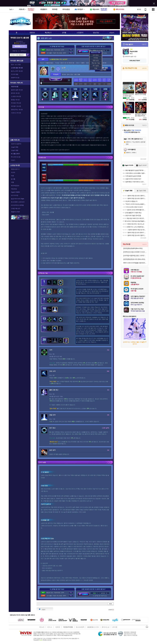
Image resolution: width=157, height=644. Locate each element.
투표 (71, 50)
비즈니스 (50, 627)
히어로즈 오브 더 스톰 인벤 (20, 38)
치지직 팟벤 (15, 74)
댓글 (96, 68)
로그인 (139, 9)
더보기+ (144, 44)
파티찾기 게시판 (16, 106)
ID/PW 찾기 (24, 51)
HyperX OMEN (15, 192)
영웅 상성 (96, 60)
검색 (28, 55)
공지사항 (115, 627)
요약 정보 (96, 55)
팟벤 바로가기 (15, 169)
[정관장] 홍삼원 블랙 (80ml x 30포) (133, 248)
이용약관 (58, 627)
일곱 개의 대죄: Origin (17, 199)
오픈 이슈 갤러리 (16, 144)
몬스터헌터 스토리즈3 (18, 202)
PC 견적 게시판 (16, 157)
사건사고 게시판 (16, 113)
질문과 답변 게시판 (17, 90)
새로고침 (143, 159)
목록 (110, 604)
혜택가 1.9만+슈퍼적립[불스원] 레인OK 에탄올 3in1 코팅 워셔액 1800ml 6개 (135, 263)
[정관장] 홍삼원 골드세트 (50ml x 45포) (134, 259)
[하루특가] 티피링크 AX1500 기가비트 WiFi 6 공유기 (135, 252)
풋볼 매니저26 (15, 212)
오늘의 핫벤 (15, 147)
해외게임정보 (15, 186)
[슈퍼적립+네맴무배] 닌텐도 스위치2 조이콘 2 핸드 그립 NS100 (135, 256)
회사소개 (42, 627)
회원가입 (15, 51)
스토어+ (144, 68)
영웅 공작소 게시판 (17, 110)
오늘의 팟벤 (15, 150)
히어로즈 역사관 (16, 103)
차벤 (12, 176)
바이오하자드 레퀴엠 (17, 205)
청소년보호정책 (80, 627)
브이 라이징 (15, 195)
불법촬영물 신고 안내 (93, 627)
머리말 (96, 58)
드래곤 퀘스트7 (16, 208)
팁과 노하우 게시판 (17, 71)
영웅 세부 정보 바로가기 (103, 69)
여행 (12, 182)
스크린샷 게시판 (16, 96)
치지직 (13, 172)
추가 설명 (96, 66)
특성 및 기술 (96, 63)
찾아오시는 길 (105, 627)
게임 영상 (14, 189)
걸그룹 (13, 179)
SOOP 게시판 (15, 78)
